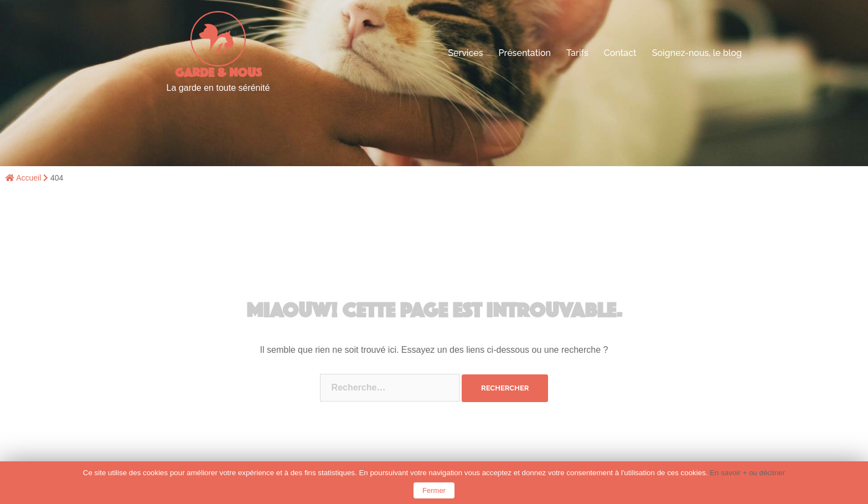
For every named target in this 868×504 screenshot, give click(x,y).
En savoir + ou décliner (747, 473)
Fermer (434, 490)
